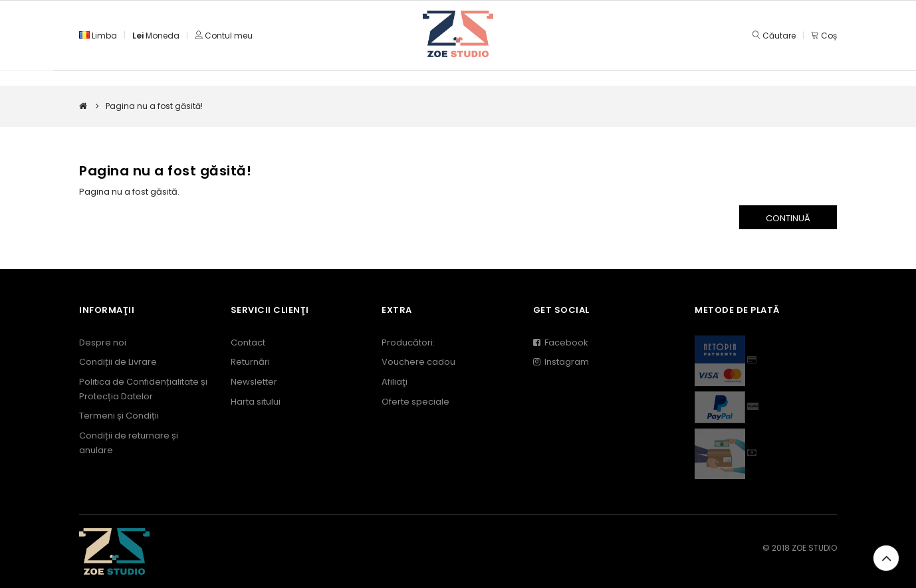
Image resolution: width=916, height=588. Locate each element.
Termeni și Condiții (119, 416)
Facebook (561, 343)
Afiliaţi (395, 382)
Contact (248, 343)
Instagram (561, 362)
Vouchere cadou (418, 362)
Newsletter (254, 382)
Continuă (788, 218)
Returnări (250, 362)
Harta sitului (256, 402)
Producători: (408, 343)
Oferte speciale (415, 402)
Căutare (779, 36)
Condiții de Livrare (118, 362)
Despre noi (103, 343)
